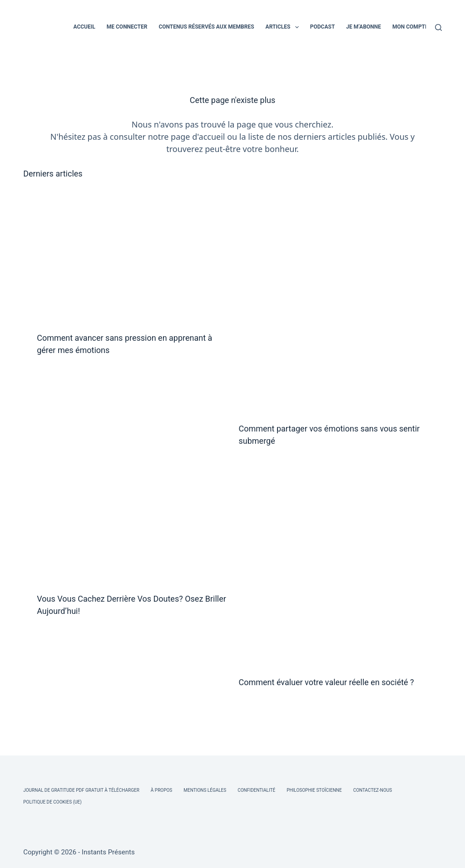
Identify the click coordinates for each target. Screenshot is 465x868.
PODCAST (323, 27)
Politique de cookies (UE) (52, 802)
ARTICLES (284, 27)
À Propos (161, 790)
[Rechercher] (438, 27)
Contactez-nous (373, 790)
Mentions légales (205, 790)
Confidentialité (256, 790)
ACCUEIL (84, 27)
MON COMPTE (410, 27)
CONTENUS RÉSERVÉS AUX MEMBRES (206, 27)
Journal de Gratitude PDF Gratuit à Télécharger (81, 790)
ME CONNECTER (127, 27)
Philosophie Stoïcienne (314, 790)
